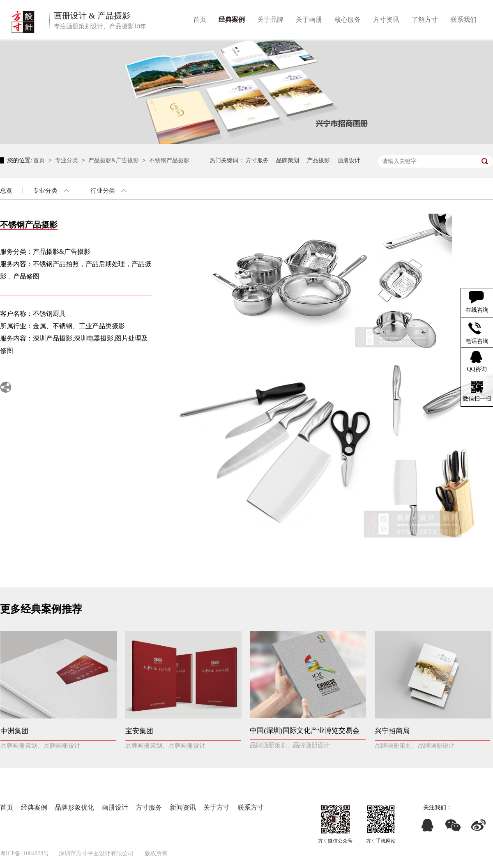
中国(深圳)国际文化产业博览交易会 (304, 731)
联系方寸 (251, 807)
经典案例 (34, 807)
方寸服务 (257, 160)
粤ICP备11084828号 (24, 853)
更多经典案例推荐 (41, 609)
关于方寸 (217, 807)
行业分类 (103, 191)
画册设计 (349, 160)
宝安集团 (139, 731)
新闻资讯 (183, 807)
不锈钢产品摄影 (169, 160)
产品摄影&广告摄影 (114, 160)
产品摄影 (318, 160)
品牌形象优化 (74, 807)
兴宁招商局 (392, 731)
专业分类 (67, 160)
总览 (6, 191)
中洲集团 (14, 731)
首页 (40, 160)
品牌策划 (288, 160)
